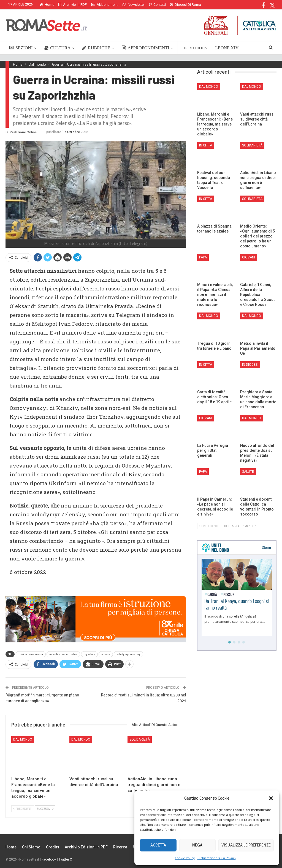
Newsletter (134, 5)
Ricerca (120, 847)
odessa (106, 654)
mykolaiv (89, 654)
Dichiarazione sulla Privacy (217, 858)
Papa (203, 257)
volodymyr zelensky (128, 654)
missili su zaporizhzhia (63, 654)
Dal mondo (23, 739)
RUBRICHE (96, 48)
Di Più (176, 5)
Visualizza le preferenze (246, 845)
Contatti (157, 5)
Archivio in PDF (73, 5)
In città (206, 145)
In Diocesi (250, 365)
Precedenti (23, 809)
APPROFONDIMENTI (146, 48)
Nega (197, 845)
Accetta (158, 845)
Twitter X (65, 859)
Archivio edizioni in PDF (86, 847)
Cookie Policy (185, 858)
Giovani (249, 257)
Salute (248, 472)
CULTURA (57, 48)
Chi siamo (31, 847)
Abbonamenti (105, 5)
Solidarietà (140, 739)
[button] (271, 798)
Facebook (49, 859)
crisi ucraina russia (31, 654)
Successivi (45, 809)
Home (47, 5)
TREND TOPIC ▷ (195, 48)
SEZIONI (21, 48)
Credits (53, 847)
